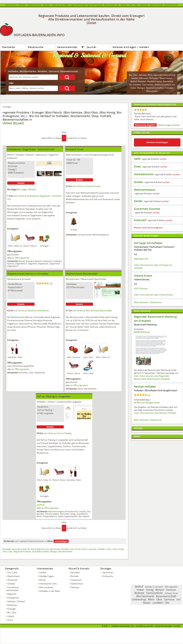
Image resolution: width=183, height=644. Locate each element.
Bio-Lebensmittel (53, 549)
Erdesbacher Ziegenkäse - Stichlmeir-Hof (31, 149)
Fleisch (85, 549)
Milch (5, 551)
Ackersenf (140, 220)
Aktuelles (75, 572)
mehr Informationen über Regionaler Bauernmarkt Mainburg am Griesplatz (152, 377)
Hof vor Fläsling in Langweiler (54, 396)
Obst (135, 75)
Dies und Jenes (46, 587)
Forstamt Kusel (75, 149)
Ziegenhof (53, 155)
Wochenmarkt (11, 5)
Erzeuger (12, 609)
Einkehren (12, 605)
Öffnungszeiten (22, 258)
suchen (163, 159)
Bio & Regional (38, 549)
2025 (106, 626)
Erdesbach (12, 158)
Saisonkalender (67, 47)
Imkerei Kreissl (143, 276)
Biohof (134, 81)
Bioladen (47, 5)
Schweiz (11, 584)
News (137, 436)
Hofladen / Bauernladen (160, 78)
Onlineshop (139, 599)
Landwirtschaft (64, 402)
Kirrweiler (26, 279)
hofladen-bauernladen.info (123, 626)
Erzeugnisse (13, 598)
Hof (178, 599)
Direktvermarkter (34, 5)
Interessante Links (48, 584)
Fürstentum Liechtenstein (12, 589)
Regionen (12, 594)
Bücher (43, 580)
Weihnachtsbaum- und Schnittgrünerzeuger (87, 155)
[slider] (42, 283)
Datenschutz (77, 584)
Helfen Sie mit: (142, 132)
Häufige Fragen (47, 576)
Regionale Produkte (22, 551)
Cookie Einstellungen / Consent (168, 626)
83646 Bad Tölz (141, 259)
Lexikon (43, 572)
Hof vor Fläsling (64, 433)
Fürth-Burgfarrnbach (150, 403)
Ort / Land (12, 572)
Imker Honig (118, 549)
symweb (150, 626)
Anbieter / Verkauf (16, 601)
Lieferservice (41, 155)
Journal (92, 47)
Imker (109, 549)
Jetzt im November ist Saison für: (152, 153)
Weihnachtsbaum (145, 190)
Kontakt (75, 576)
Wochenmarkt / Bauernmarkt (80, 279)
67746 (40, 413)
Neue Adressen (142, 311)
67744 (11, 291)
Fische (78, 549)
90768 (137, 403)
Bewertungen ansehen (169, 125)
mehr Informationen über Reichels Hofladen (155, 413)
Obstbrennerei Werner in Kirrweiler (28, 274)
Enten (137, 166)
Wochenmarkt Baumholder (82, 274)
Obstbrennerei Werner (38, 311)
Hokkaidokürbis (144, 174)
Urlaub (11, 616)
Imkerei (51, 402)
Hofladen (22, 5)
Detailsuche (36, 47)
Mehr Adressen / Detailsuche (148, 302)
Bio (118, 5)
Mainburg (145, 332)
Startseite (9, 47)
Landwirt (158, 603)
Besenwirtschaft (156, 5)
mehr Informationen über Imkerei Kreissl (153, 295)
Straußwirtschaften (41, 551)
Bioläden (142, 81)
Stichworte (108, 576)
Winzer (160, 590)
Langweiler (76, 402)
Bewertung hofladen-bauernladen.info (155, 104)
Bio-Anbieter (135, 85)
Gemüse (124, 5)
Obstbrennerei (14, 279)
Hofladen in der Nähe (50, 591)
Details (21, 183)
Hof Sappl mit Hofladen (148, 243)
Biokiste (139, 593)
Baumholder (101, 279)
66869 (69, 163)
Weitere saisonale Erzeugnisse (148, 228)
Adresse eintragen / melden (131, 47)
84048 (137, 332)
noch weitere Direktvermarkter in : (28, 541)
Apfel (137, 159)
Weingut (54, 551)
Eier (72, 549)
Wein (136, 5)
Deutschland (13, 576)
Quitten (139, 182)
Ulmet (7, 123)
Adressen (144, 78)
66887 (11, 173)
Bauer (147, 603)
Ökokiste (171, 590)
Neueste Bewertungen (146, 236)
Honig (150, 590)
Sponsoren (108, 572)
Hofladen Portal (171, 593)
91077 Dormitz (141, 289)
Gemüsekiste (155, 593)
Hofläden (101, 549)
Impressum (76, 580)
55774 (69, 287)
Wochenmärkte (155, 81)
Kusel (18, 123)
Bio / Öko (12, 613)
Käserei (30, 155)
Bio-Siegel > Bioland (27, 189)
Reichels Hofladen (145, 387)
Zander (138, 201)
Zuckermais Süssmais (147, 209)
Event (10, 620)
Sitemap (75, 587)
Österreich (12, 580)
